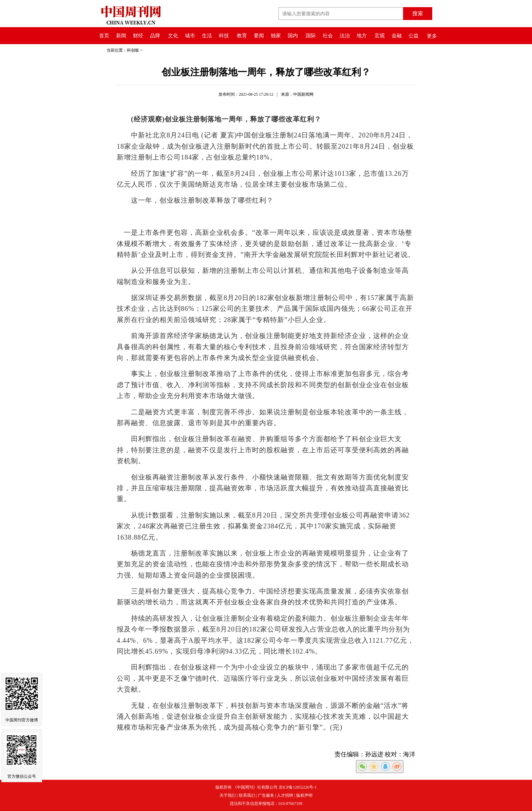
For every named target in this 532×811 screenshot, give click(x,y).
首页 (104, 36)
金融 (397, 36)
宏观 (380, 36)
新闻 (121, 36)
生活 (207, 36)
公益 (414, 36)
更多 (432, 36)
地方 (362, 36)
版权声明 (304, 795)
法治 (345, 36)
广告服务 (266, 795)
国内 (293, 36)
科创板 (133, 50)
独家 (276, 36)
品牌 (155, 36)
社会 (328, 36)
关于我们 (228, 795)
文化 (173, 36)
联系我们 (247, 795)
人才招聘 (285, 795)
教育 (242, 36)
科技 (224, 36)
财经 (138, 36)
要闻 (259, 36)
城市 (190, 36)
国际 (311, 36)
